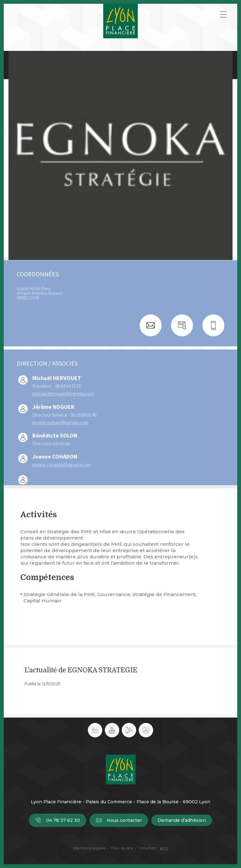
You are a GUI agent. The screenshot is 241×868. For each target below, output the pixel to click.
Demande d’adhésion (182, 820)
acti (164, 848)
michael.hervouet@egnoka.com (63, 394)
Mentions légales (90, 848)
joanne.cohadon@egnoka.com (62, 465)
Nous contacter (119, 820)
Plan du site (122, 848)
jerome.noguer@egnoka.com (60, 423)
